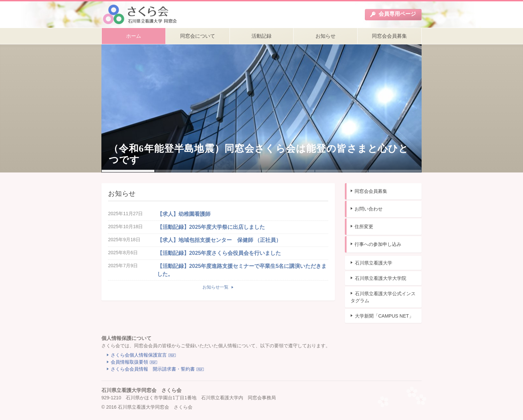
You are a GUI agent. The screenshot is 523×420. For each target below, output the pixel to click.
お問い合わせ (369, 209)
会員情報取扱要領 (129, 362)
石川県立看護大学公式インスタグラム (383, 297)
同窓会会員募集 (371, 191)
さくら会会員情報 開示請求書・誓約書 (153, 369)
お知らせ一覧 (216, 287)
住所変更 (364, 227)
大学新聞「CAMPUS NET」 (384, 316)
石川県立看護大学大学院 (381, 278)
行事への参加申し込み (378, 244)
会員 (393, 14)
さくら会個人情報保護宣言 (139, 355)
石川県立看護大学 (374, 263)
